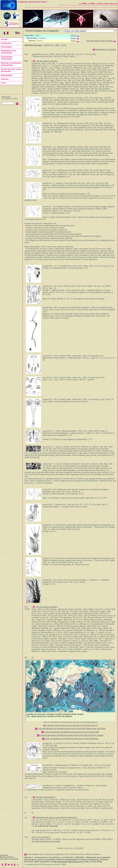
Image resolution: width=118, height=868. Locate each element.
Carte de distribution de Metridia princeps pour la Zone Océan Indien (72, 732)
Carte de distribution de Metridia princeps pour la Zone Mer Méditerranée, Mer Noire (72, 729)
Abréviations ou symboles (106, 49)
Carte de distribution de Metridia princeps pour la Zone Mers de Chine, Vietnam (72, 735)
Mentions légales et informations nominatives (9, 858)
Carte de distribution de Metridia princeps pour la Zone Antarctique (72, 739)
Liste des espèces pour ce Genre (99, 41)
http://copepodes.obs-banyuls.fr (67, 862)
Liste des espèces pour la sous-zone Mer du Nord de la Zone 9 (72, 725)
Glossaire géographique (45, 797)
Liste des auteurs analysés (46, 61)
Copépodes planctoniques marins (32, 2)
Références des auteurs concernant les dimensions (56, 817)
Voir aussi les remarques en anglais (46, 841)
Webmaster (4, 855)
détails (73, 36)
